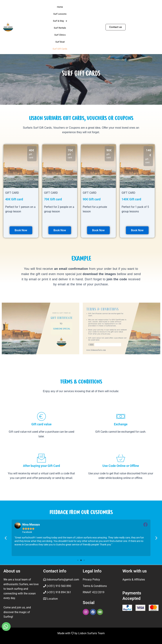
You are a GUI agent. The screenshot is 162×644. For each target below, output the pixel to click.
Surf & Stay (60, 21)
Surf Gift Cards (60, 49)
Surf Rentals (60, 28)
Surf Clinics (60, 35)
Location (52, 599)
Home (60, 7)
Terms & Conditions (95, 586)
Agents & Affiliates (134, 580)
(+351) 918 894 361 (57, 592)
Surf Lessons (60, 14)
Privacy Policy (91, 580)
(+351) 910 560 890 (57, 586)
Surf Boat (60, 42)
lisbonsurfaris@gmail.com (61, 580)
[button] (6, 538)
